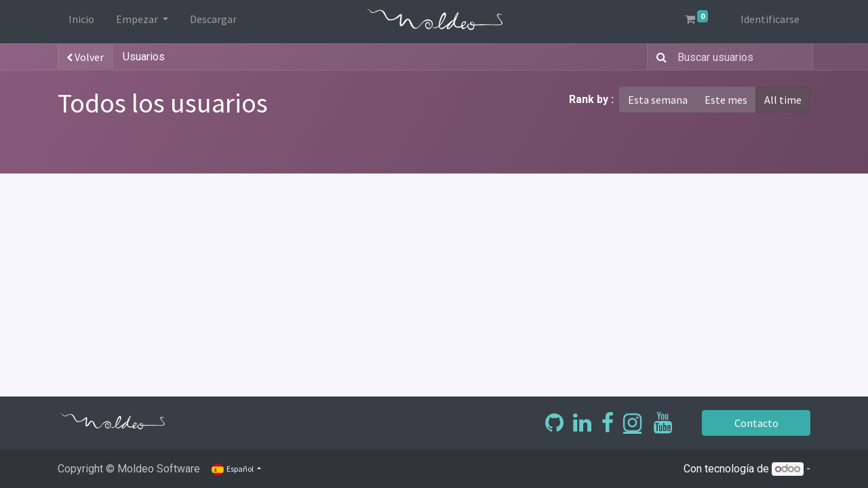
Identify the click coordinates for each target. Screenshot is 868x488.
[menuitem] (81, 22)
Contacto (756, 423)
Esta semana (658, 100)
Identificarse (770, 19)
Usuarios (144, 57)
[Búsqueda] (659, 57)
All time (783, 100)
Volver (85, 57)
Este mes (726, 100)
